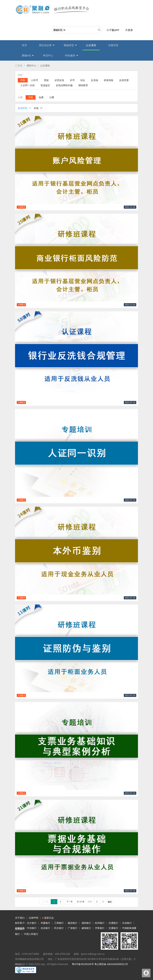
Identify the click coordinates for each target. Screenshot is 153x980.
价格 (38, 108)
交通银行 (113, 923)
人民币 (34, 80)
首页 (24, 45)
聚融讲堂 (70, 45)
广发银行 (73, 928)
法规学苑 (113, 45)
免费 (41, 97)
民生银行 (59, 928)
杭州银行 (100, 923)
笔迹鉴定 (45, 85)
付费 (52, 97)
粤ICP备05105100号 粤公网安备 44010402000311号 (100, 964)
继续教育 (83, 85)
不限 (23, 80)
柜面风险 (109, 80)
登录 (129, 30)
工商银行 (59, 923)
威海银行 (86, 928)
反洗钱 (94, 80)
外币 (72, 80)
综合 (83, 80)
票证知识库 (47, 45)
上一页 (45, 902)
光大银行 (32, 923)
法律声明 (33, 918)
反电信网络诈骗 (64, 85)
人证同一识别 (27, 85)
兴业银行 (127, 923)
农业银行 (45, 928)
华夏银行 (45, 923)
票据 (46, 80)
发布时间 (25, 108)
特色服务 (72, 56)
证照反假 (59, 80)
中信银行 (32, 928)
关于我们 (20, 918)
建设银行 (73, 923)
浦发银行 (86, 923)
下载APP (114, 30)
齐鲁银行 (100, 928)
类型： (21, 75)
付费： (21, 97)
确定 (110, 902)
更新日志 (48, 918)
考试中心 (48, 55)
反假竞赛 (124, 80)
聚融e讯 (28, 56)
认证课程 (91, 45)
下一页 (69, 902)
